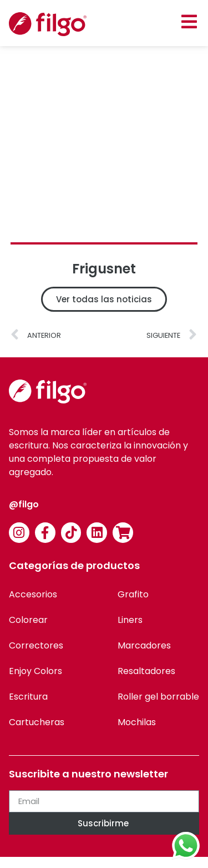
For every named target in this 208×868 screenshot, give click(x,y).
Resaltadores (146, 671)
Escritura (28, 697)
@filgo (24, 504)
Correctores (36, 645)
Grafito (133, 594)
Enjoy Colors (35, 671)
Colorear (28, 620)
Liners (130, 620)
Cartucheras (37, 722)
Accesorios (33, 594)
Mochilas (137, 722)
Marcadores (144, 645)
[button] (189, 21)
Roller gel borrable (158, 697)
